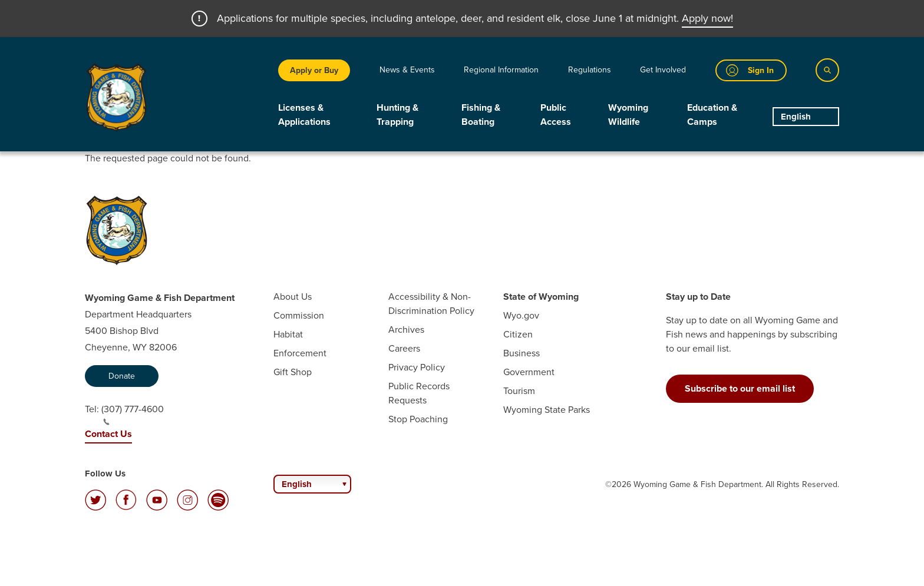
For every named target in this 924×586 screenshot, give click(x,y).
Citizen (518, 334)
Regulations (590, 70)
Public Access (556, 115)
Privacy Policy (417, 367)
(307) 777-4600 (133, 414)
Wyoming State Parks (547, 410)
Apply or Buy (314, 70)
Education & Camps (712, 115)
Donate (122, 376)
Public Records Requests (419, 393)
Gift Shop (293, 372)
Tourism (519, 391)
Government (529, 372)
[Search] (827, 70)
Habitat (288, 334)
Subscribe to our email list (740, 388)
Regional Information (501, 70)
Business (522, 353)
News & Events (407, 70)
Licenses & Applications (304, 115)
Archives (406, 330)
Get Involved (663, 70)
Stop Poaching (418, 419)
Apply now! (707, 18)
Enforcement (300, 353)
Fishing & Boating (481, 115)
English (796, 117)
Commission (299, 315)
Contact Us (108, 434)
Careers (404, 348)
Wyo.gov (521, 315)
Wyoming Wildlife (628, 115)
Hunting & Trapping (397, 115)
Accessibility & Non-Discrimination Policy (431, 304)
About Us (293, 297)
